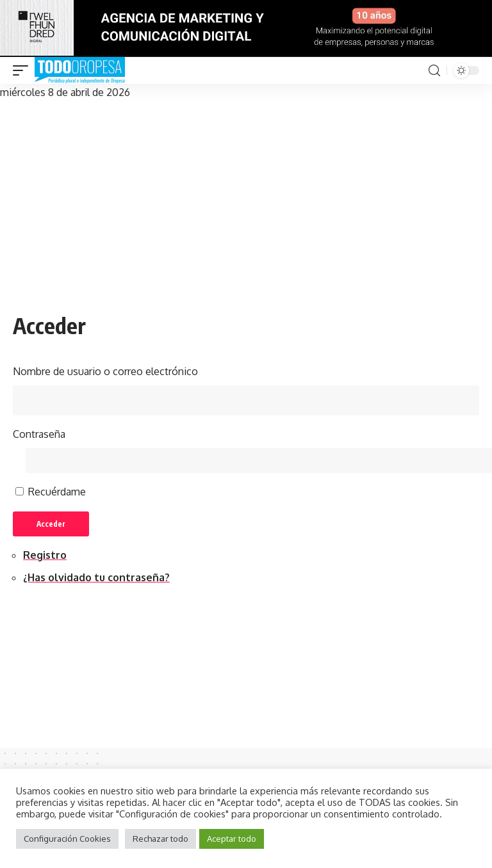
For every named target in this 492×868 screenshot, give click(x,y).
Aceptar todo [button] (232, 839)
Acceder (53, 526)
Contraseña (39, 435)
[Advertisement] (246, 197)
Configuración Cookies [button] (67, 839)
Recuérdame (57, 494)
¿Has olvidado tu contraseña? (96, 580)
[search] (434, 71)
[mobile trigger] (24, 70)
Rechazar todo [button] (160, 839)
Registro (45, 558)
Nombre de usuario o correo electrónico (105, 371)
